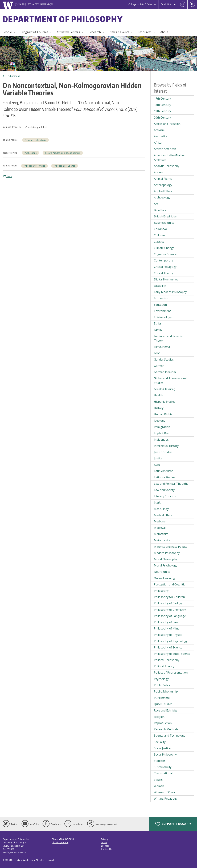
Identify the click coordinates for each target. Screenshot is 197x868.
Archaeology (162, 197)
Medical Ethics (163, 515)
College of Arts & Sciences (142, 4)
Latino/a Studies (165, 477)
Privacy (105, 839)
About (164, 32)
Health (158, 395)
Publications (14, 76)
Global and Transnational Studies (171, 381)
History (159, 408)
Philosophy (161, 591)
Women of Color (165, 792)
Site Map (105, 846)
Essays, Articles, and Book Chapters (63, 153)
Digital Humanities (166, 279)
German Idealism (165, 372)
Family (158, 330)
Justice (158, 458)
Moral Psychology (166, 565)
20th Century (162, 118)
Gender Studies (164, 359)
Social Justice (162, 748)
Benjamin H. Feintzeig (36, 140)
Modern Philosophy (167, 553)
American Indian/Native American (169, 158)
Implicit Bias (162, 433)
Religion (159, 717)
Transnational (163, 773)
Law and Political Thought (171, 484)
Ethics (158, 323)
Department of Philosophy (63, 19)
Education (160, 305)
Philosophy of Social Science (172, 654)
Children (159, 235)
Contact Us (106, 849)
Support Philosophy (173, 824)
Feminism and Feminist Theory (169, 338)
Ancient (159, 172)
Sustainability (163, 767)
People (7, 32)
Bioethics (160, 210)
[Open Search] (192, 4)
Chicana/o (160, 229)
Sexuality (160, 742)
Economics (161, 298)
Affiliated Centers (68, 32)
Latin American (164, 471)
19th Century (162, 111)
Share (8, 176)
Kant (157, 465)
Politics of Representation (171, 672)
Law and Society (164, 490)
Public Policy (162, 685)
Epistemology (163, 317)
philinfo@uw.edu (60, 842)
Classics (159, 242)
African (159, 143)
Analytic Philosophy (167, 166)
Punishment (162, 698)
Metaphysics (162, 540)
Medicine (160, 521)
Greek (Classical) (165, 389)
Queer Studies (163, 704)
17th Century (162, 99)
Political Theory (164, 666)
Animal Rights (163, 179)
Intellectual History (166, 446)
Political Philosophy (167, 660)
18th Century (162, 105)
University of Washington (22, 860)
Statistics (160, 761)
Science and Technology (170, 736)
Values (158, 780)
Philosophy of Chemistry (170, 610)
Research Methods (166, 729)
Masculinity (161, 509)
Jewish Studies (163, 452)
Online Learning (164, 578)
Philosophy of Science (65, 166)
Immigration (162, 427)
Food (157, 353)
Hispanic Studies (165, 402)
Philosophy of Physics (34, 166)
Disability (160, 286)
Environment (162, 311)
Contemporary (163, 260)
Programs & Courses (34, 32)
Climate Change (164, 248)
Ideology (160, 421)
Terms (104, 842)
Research (95, 32)
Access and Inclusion (167, 124)
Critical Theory (163, 273)
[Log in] (183, 4)
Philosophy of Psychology (171, 641)
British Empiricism (166, 216)
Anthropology (163, 185)
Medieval (160, 528)
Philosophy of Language (170, 616)
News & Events (119, 32)
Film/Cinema (162, 347)
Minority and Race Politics (171, 547)
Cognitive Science (165, 254)
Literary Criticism (165, 496)
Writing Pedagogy (166, 799)
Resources (145, 32)
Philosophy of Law (166, 622)
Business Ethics (164, 223)
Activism (159, 130)
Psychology (161, 679)
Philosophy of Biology (168, 603)
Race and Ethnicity (166, 710)
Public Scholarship (166, 691)
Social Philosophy (165, 754)
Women (159, 786)
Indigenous (161, 440)
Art (156, 204)
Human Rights (163, 414)
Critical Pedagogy (165, 267)
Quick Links (167, 4)
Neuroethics (162, 572)
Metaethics (161, 534)
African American (165, 149)
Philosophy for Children (169, 597)
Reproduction (163, 723)
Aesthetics (161, 136)
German (159, 366)
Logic (157, 502)
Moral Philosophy (165, 559)
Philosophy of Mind (167, 628)
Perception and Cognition (171, 584)
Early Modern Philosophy (170, 292)
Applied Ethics (163, 191)
